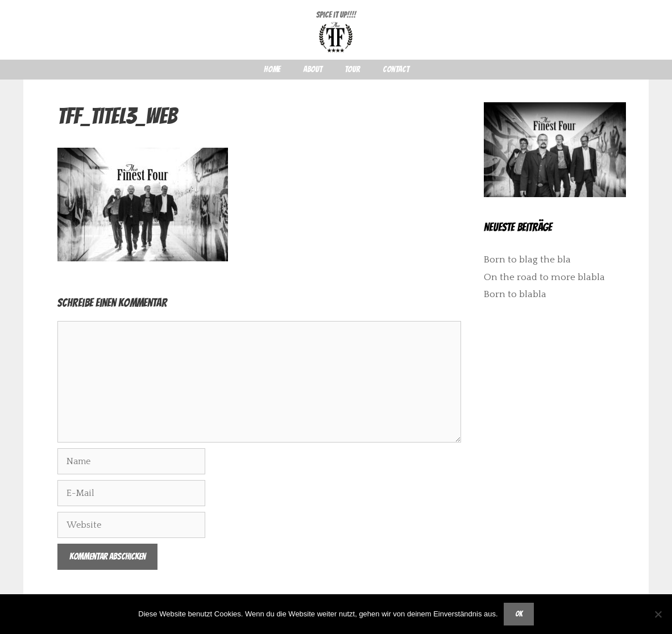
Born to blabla (515, 294)
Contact (396, 69)
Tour (352, 69)
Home (272, 69)
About (312, 69)
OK (519, 614)
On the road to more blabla (544, 277)
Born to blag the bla (527, 260)
